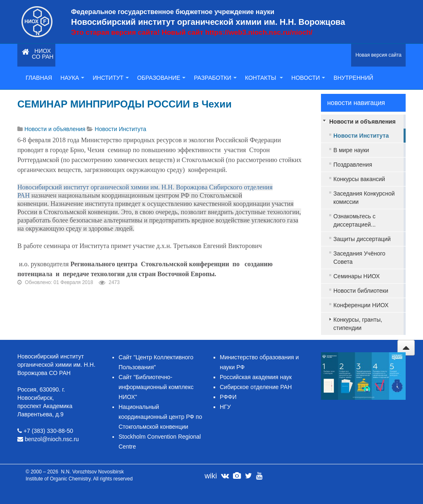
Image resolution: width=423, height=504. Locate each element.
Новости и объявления (362, 122)
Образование (162, 78)
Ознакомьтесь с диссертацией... (354, 220)
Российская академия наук (256, 377)
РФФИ (228, 397)
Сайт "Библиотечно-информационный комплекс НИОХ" (156, 387)
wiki (211, 476)
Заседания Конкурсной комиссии (364, 198)
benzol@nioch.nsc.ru (52, 439)
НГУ (225, 407)
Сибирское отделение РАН (256, 387)
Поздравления (353, 165)
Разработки (215, 78)
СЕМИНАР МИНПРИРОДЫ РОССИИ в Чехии (125, 104)
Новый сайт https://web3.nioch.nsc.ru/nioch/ (237, 32)
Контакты (264, 78)
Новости (308, 78)
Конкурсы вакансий (359, 179)
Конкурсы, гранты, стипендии (358, 324)
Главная (39, 78)
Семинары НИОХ (356, 276)
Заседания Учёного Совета (359, 258)
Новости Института (361, 136)
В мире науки (351, 150)
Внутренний (353, 78)
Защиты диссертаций (362, 239)
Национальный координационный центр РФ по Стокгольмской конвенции (160, 417)
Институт (111, 78)
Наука (72, 78)
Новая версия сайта (378, 55)
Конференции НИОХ (361, 305)
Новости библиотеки (361, 291)
